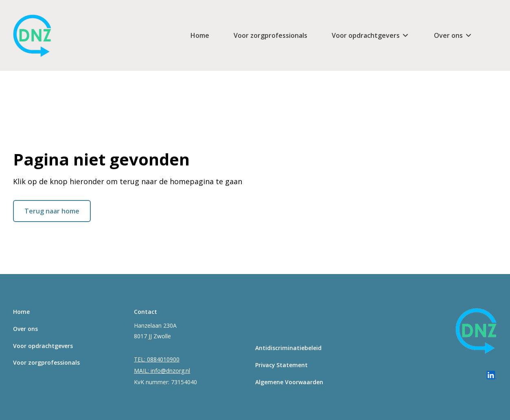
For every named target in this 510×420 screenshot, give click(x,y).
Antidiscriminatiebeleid (288, 348)
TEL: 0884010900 (157, 359)
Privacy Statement (281, 365)
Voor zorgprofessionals (270, 35)
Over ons (448, 35)
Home (200, 35)
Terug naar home (52, 211)
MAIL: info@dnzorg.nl (162, 371)
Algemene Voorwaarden (289, 382)
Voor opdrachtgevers (366, 35)
